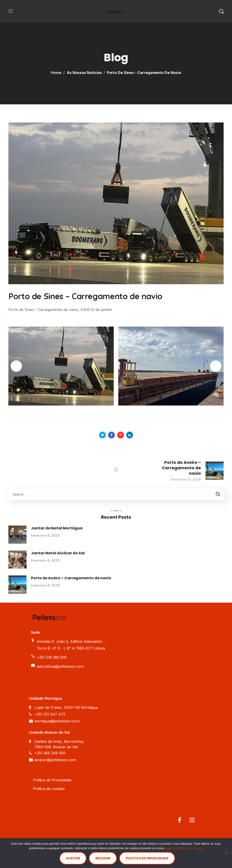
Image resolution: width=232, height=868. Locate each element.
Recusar (103, 858)
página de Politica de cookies (184, 848)
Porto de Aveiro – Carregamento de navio (71, 578)
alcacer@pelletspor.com (55, 760)
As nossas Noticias (84, 73)
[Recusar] (226, 853)
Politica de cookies (49, 789)
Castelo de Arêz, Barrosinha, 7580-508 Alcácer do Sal (59, 744)
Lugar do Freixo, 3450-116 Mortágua (66, 707)
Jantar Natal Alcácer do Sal (58, 553)
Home (56, 73)
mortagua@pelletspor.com (57, 721)
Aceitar (73, 858)
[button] (221, 11)
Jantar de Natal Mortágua (57, 528)
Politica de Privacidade (52, 780)
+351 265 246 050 (50, 753)
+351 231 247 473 (50, 714)
